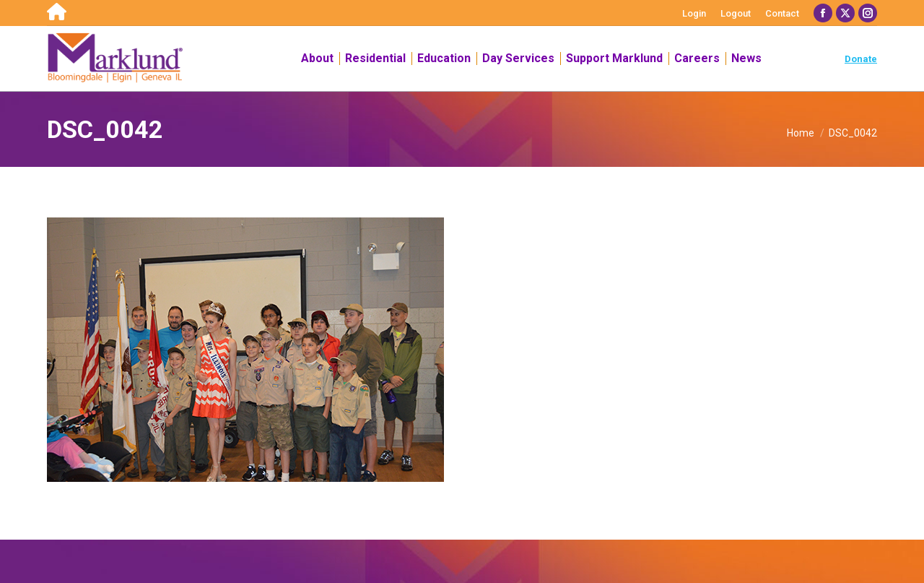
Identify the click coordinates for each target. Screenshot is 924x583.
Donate (861, 59)
